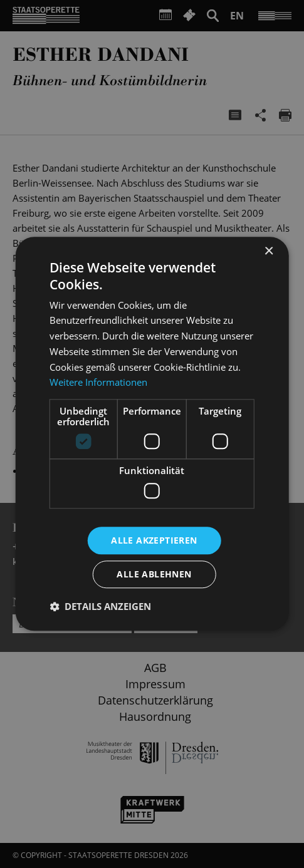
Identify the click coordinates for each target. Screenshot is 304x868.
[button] (100, 607)
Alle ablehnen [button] (154, 575)
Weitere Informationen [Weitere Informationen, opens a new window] (98, 383)
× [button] (269, 251)
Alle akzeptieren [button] (154, 540)
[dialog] (152, 434)
